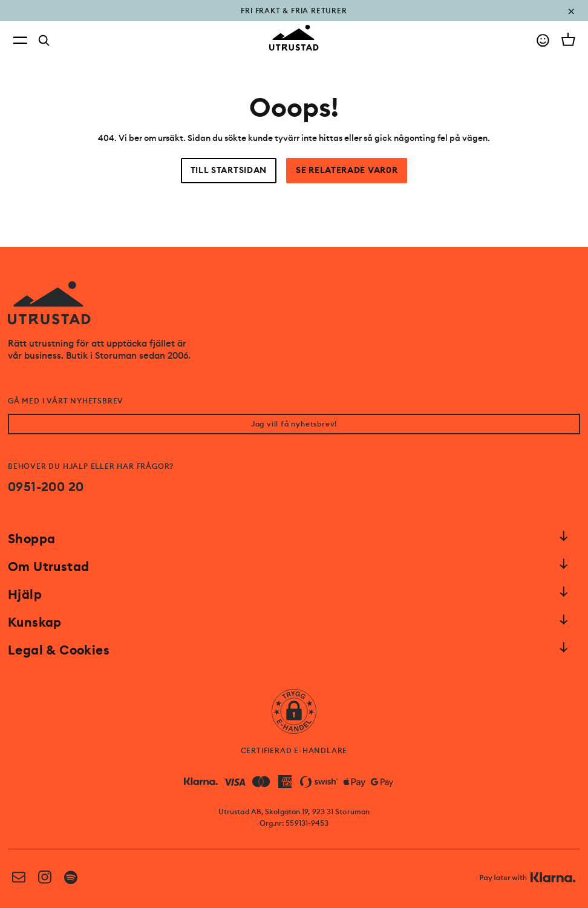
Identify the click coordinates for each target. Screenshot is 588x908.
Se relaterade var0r (347, 170)
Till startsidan (229, 170)
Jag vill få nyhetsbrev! (294, 424)
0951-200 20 (46, 487)
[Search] (44, 41)
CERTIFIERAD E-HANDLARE (294, 751)
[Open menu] (20, 40)
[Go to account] (543, 40)
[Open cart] (568, 39)
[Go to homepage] (294, 38)
